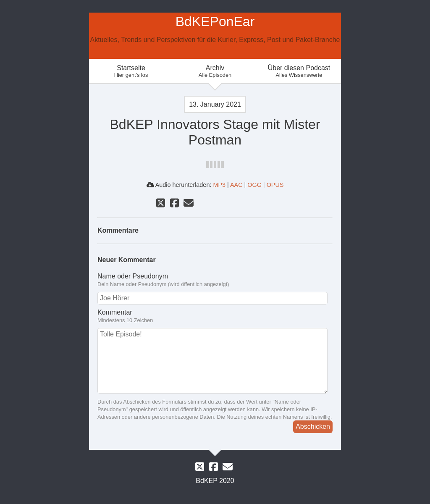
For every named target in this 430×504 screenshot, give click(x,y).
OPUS (275, 185)
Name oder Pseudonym (215, 280)
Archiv (215, 71)
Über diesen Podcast (299, 71)
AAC (236, 185)
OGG (254, 185)
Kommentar (215, 316)
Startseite (131, 71)
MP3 (219, 185)
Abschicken (313, 427)
